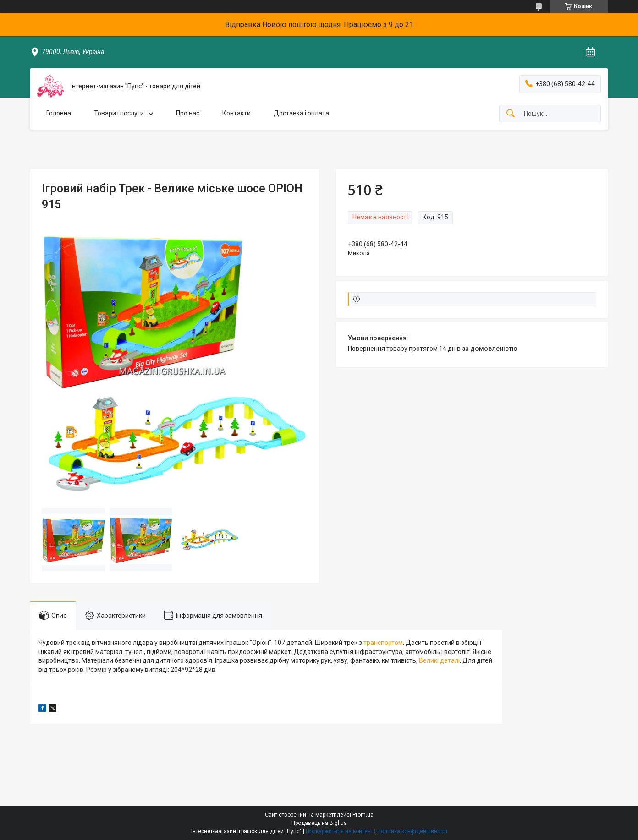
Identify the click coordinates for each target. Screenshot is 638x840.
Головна (59, 113)
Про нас (188, 113)
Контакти (236, 113)
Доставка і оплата (301, 113)
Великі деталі (439, 660)
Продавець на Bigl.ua (319, 823)
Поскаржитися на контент (339, 831)
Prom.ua (363, 815)
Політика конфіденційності (412, 831)
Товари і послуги (119, 113)
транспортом (383, 643)
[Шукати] (511, 114)
